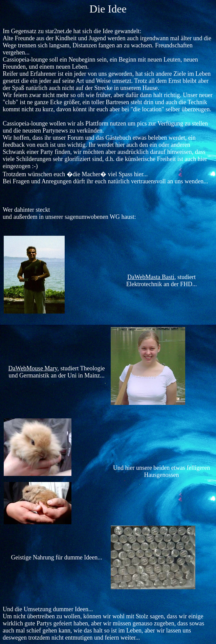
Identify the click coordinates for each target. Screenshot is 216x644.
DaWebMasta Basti (151, 277)
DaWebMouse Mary (33, 368)
